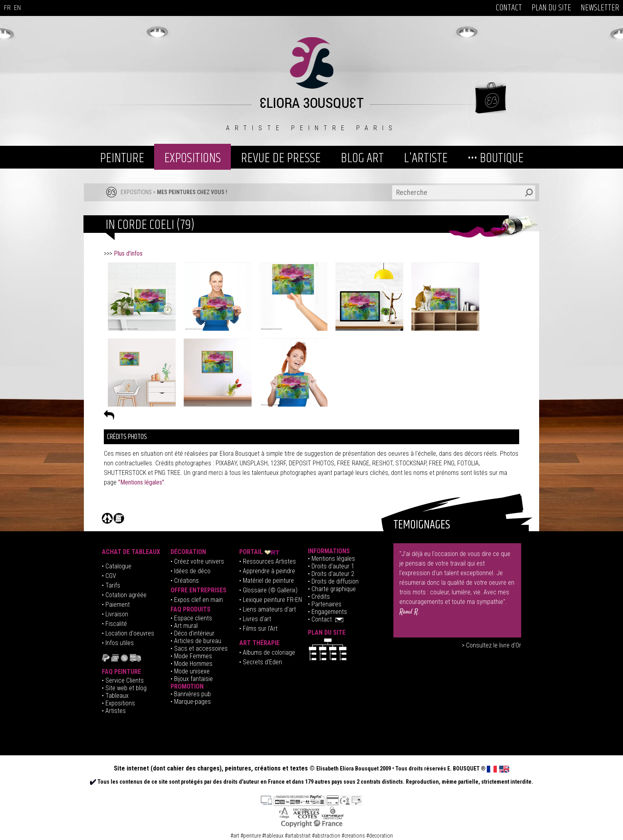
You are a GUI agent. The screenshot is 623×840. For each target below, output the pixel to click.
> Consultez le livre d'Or (491, 645)
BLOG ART (362, 158)
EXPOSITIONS (192, 158)
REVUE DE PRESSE (281, 158)
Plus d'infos (129, 253)
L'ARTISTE (426, 158)
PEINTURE (122, 158)
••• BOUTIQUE (496, 158)
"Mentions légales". (142, 482)
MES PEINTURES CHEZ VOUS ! (192, 192)
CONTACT (509, 8)
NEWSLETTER (600, 8)
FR (7, 8)
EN (17, 8)
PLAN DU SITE (551, 8)
